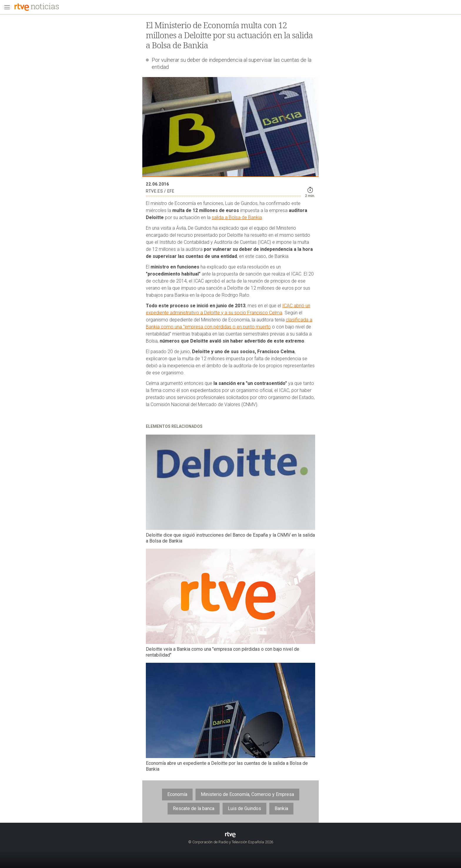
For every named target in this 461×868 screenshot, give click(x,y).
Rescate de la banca (194, 808)
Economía (177, 794)
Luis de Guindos (244, 808)
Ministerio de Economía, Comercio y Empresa (247, 794)
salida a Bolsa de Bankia (237, 217)
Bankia (281, 808)
